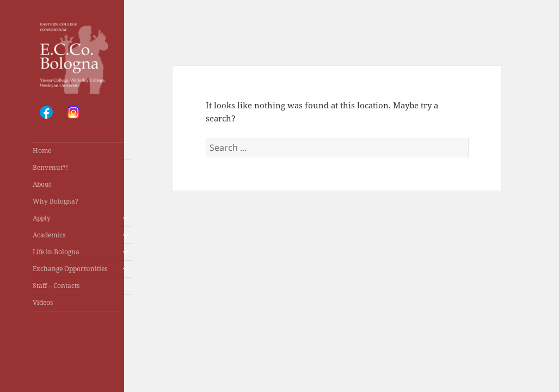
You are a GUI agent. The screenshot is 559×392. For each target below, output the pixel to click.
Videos (43, 302)
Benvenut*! (50, 167)
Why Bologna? (56, 201)
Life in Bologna (56, 252)
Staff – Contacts (56, 286)
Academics (49, 235)
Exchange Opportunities (70, 269)
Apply (42, 218)
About (42, 184)
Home (42, 151)
